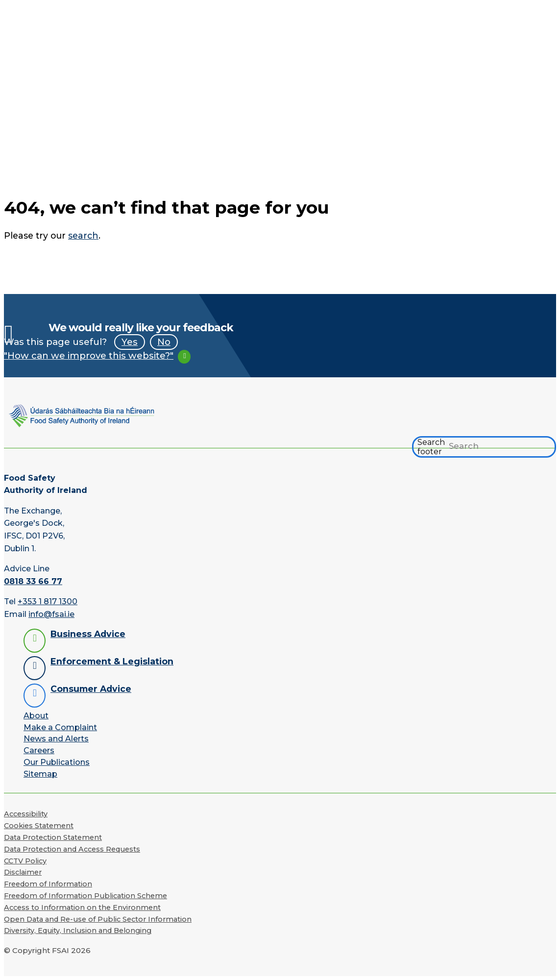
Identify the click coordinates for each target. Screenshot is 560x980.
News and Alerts (56, 739)
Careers (39, 750)
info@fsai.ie (51, 614)
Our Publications (57, 762)
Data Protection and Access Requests (72, 849)
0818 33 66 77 (33, 581)
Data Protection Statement (53, 837)
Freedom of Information (48, 884)
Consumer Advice (91, 689)
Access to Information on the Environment (82, 907)
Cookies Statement (39, 826)
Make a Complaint (60, 727)
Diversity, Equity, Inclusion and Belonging (78, 931)
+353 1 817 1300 (48, 601)
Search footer (431, 447)
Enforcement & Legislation (112, 661)
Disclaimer (23, 872)
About (36, 716)
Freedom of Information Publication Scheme (85, 896)
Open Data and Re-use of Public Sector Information (98, 919)
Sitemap (40, 774)
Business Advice (88, 634)
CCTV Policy (25, 861)
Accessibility (26, 814)
